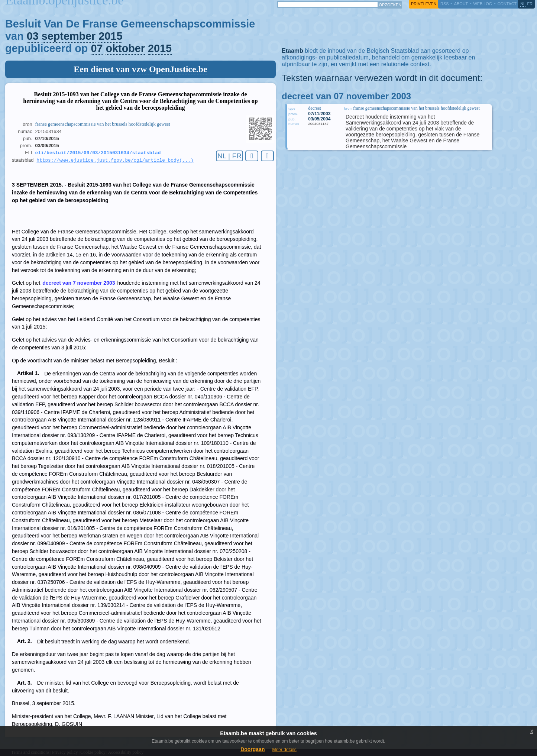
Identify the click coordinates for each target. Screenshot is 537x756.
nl (523, 4)
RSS (444, 4)
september (69, 36)
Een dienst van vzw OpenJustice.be (140, 69)
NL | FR (229, 156)
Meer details (284, 750)
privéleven (424, 4)
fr (530, 4)
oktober (125, 48)
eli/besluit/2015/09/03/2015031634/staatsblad (98, 153)
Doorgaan (253, 749)
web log (483, 4)
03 (33, 36)
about (461, 4)
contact (507, 4)
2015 (110, 36)
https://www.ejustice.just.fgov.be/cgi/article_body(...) (115, 161)
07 (97, 48)
